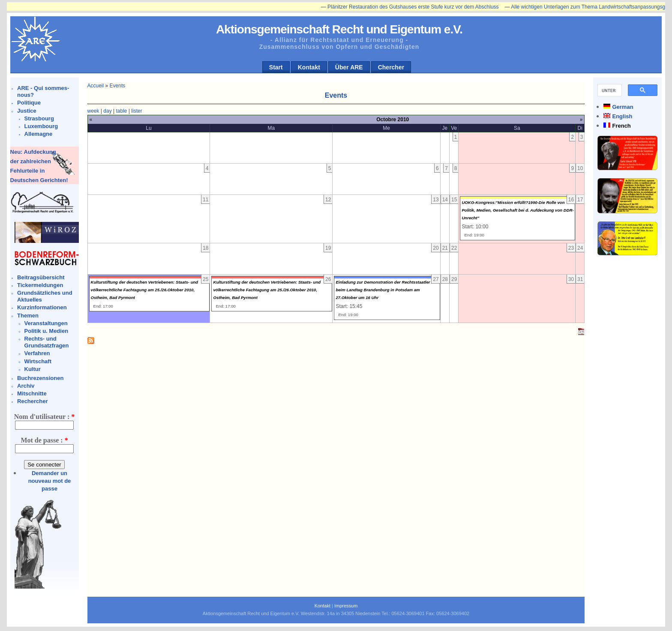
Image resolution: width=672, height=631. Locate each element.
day (107, 111)
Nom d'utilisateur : (44, 417)
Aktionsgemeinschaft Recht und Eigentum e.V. (339, 29)
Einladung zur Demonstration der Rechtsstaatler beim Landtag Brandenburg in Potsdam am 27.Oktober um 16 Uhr (383, 290)
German (622, 107)
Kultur (33, 369)
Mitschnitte (32, 393)
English (622, 116)
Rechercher (33, 401)
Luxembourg (41, 126)
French (621, 126)
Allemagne (39, 134)
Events (118, 86)
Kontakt (309, 67)
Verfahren (37, 353)
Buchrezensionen (40, 378)
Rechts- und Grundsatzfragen (47, 342)
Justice (27, 111)
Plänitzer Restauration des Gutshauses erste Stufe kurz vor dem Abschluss (417, 7)
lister (136, 111)
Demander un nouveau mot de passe (50, 481)
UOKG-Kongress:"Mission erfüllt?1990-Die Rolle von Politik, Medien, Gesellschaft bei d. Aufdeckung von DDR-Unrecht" (517, 210)
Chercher (391, 67)
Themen (28, 315)
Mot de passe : (44, 440)
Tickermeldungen (40, 285)
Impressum (346, 606)
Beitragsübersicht (41, 277)
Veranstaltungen (46, 323)
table (121, 111)
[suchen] (609, 90)
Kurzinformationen (42, 307)
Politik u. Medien (46, 331)
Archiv (26, 386)
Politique (29, 103)
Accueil (96, 86)
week (93, 111)
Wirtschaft (38, 361)
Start (276, 67)
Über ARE (349, 67)
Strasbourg (39, 118)
